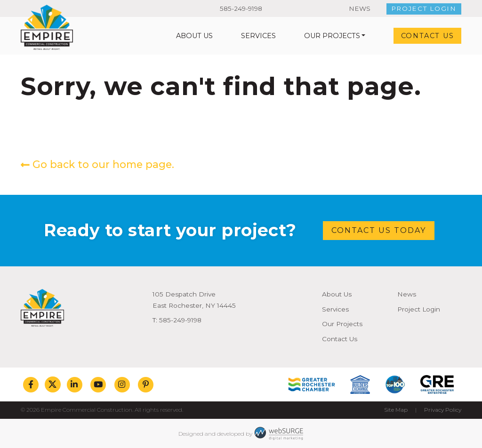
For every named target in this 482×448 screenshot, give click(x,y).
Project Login (424, 8)
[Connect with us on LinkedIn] (75, 384)
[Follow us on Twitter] (53, 384)
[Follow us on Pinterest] (146, 384)
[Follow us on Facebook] (31, 384)
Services (258, 36)
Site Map (396, 410)
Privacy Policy (443, 410)
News (360, 8)
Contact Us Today (379, 230)
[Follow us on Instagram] (122, 384)
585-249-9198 (241, 8)
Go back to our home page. (97, 164)
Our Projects (332, 36)
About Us (194, 36)
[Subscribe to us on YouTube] (98, 384)
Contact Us (428, 36)
